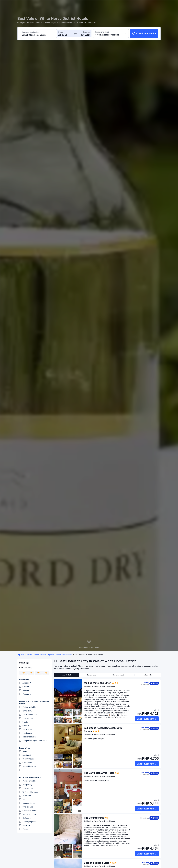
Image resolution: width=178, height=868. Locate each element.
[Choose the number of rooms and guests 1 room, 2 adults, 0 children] (111, 34)
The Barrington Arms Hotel (99, 764)
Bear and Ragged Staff (96, 840)
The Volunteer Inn (94, 802)
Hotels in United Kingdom (44, 655)
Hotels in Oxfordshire (64, 655)
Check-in (61, 32)
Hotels (29, 655)
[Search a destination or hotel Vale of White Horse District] (37, 34)
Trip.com (21, 655)
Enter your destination (30, 32)
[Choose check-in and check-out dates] (65, 34)
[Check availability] (144, 34)
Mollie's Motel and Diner (97, 683)
